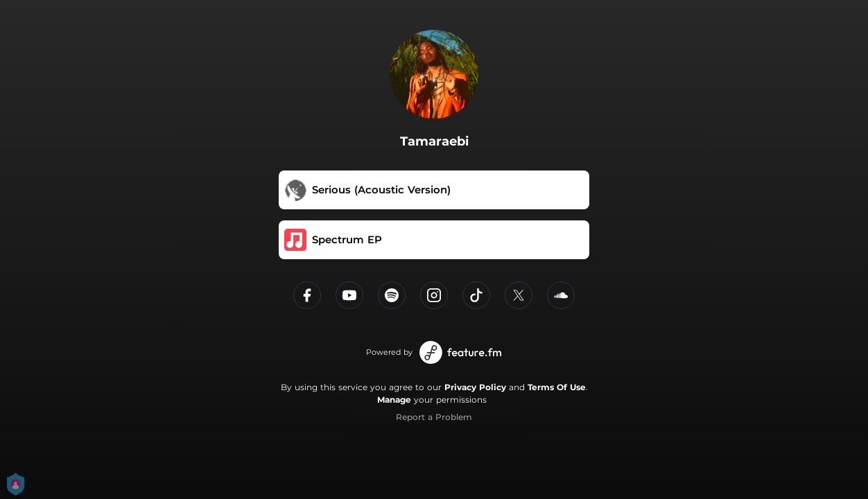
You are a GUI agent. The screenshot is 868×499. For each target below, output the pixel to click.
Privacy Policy (475, 387)
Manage (394, 400)
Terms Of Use (557, 387)
